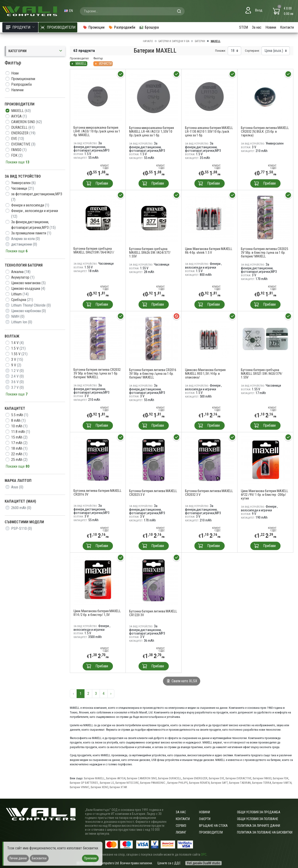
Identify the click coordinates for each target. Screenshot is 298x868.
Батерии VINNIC (80, 787)
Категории (36, 51)
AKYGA (19, 116)
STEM (244, 27)
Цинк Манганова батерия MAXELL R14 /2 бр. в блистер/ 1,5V (97, 613)
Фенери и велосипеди (30, 205)
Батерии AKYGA (116, 778)
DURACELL (23, 127)
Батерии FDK (281, 778)
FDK (17, 155)
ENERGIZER (23, 133)
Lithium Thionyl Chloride (31, 305)
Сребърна (22, 300)
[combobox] (132, 11)
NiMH (18, 316)
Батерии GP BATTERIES (84, 783)
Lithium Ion (22, 322)
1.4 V (17, 343)
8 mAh (18, 420)
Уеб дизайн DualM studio (203, 863)
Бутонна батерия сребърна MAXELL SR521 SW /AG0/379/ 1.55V (262, 374)
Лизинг (181, 832)
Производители (211, 832)
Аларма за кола (25, 239)
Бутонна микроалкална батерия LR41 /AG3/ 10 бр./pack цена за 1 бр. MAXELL (97, 131)
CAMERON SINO (27, 122)
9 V (16, 365)
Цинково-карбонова (29, 311)
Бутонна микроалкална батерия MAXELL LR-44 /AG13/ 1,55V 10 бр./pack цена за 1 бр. (152, 132)
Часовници (23, 188)
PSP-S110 (22, 529)
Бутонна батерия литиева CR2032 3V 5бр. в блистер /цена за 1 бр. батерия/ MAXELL (97, 373)
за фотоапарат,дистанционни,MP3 (37, 197)
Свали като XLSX (182, 681)
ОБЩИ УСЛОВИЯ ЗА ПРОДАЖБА (259, 812)
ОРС (204, 854)
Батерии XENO (100, 787)
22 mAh (19, 454)
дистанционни (24, 244)
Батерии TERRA (262, 783)
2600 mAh (21, 508)
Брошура (149, 27)
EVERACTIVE (23, 144)
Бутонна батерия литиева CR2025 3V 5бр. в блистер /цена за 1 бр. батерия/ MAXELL (264, 253)
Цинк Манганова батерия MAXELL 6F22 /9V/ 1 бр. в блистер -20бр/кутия (265, 495)
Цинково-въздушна (28, 289)
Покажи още (17, 162)
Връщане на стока (213, 826)
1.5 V (18, 348)
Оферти (205, 819)
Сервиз (181, 826)
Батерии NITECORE (127, 783)
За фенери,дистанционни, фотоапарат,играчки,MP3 (33, 225)
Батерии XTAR (118, 787)
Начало (148, 41)
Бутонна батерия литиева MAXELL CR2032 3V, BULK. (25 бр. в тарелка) (265, 132)
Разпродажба (21, 84)
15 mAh (19, 437)
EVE (18, 139)
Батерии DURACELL (170, 778)
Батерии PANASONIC (153, 783)
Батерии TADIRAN (240, 783)
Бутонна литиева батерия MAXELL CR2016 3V (98, 493)
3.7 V (17, 387)
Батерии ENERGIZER (195, 778)
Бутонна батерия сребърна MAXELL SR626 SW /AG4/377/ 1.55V (150, 253)
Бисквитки (39, 858)
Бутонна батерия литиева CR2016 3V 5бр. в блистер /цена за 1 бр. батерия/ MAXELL (153, 374)
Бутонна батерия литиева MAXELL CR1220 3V (153, 613)
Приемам (90, 858)
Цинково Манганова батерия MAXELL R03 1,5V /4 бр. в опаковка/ (205, 374)
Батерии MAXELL (94, 778)
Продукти (20, 27)
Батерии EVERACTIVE (239, 778)
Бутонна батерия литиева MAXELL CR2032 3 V (209, 493)
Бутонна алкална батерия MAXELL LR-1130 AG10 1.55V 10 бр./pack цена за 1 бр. (209, 132)
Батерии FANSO (262, 778)
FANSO (19, 150)
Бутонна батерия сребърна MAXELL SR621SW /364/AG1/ (94, 250)
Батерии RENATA (199, 783)
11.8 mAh (21, 432)
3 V (17, 360)
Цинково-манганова (28, 283)
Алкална (21, 272)
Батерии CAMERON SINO (142, 778)
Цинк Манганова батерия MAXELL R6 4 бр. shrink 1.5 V (209, 251)
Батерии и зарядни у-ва (174, 41)
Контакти (287, 27)
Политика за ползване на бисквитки (265, 832)
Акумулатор (23, 277)
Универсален (23, 183)
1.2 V (17, 371)
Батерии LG (107, 783)
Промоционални (23, 79)
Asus (17, 487)
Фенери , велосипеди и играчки (35, 214)
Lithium (20, 294)
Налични (17, 90)
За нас (257, 27)
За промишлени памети (31, 233)
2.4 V (17, 376)
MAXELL (21, 111)
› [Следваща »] (111, 694)
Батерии (200, 41)
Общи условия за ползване (258, 819)
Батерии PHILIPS (178, 783)
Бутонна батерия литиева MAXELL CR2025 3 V (153, 493)
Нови (15, 73)
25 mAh (19, 460)
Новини (271, 27)
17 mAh (19, 443)
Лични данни (18, 858)
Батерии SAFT (219, 783)
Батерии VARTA (282, 783)
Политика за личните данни (259, 826)
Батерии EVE (217, 778)
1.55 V (19, 354)
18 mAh (19, 448)
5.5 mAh (20, 415)
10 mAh (19, 426)
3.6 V (17, 382)
